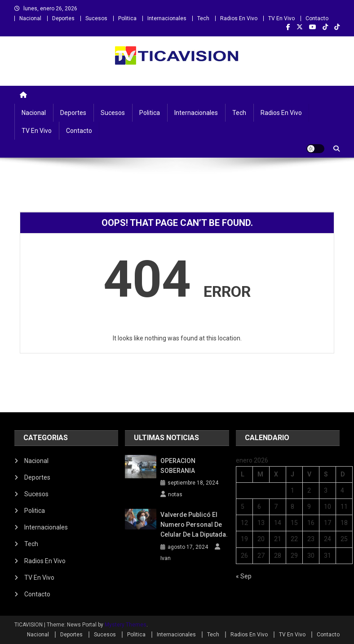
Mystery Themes (126, 625)
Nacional (30, 18)
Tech (203, 18)
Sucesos (96, 18)
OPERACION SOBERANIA (178, 466)
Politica (127, 18)
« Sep (244, 576)
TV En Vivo (281, 18)
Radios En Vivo (239, 18)
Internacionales (167, 18)
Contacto (317, 18)
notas (175, 494)
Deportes (63, 18)
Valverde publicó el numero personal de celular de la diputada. (194, 525)
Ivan (166, 558)
